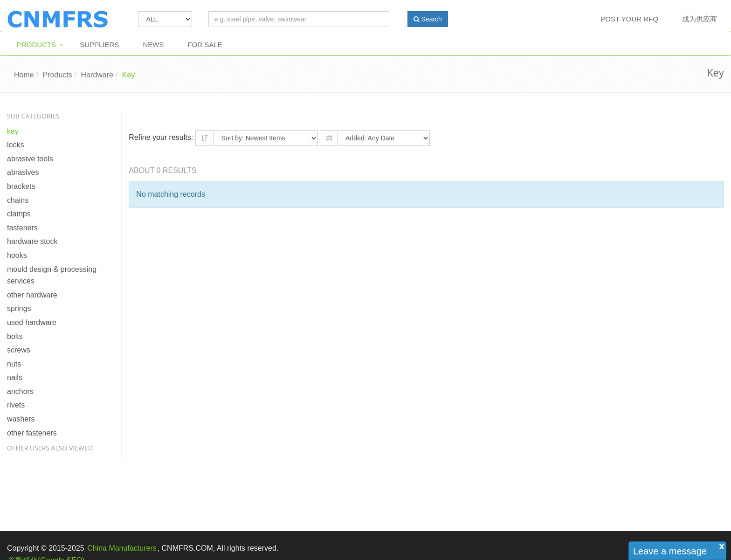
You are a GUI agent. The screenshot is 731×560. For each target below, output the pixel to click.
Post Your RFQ (629, 19)
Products (36, 45)
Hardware (97, 75)
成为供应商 (700, 19)
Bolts (15, 336)
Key (129, 75)
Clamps (19, 214)
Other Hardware (32, 295)
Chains (18, 200)
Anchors (20, 391)
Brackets (21, 186)
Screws (19, 350)
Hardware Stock (32, 241)
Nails (15, 377)
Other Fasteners (32, 433)
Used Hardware (32, 322)
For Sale (205, 45)
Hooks (17, 255)
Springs (19, 308)
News (153, 45)
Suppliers (99, 45)
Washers (21, 419)
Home (24, 75)
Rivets (16, 405)
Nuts (14, 364)
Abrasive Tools (30, 159)
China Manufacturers (122, 548)
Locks (15, 145)
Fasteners (22, 228)
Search (428, 19)
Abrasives (23, 172)
